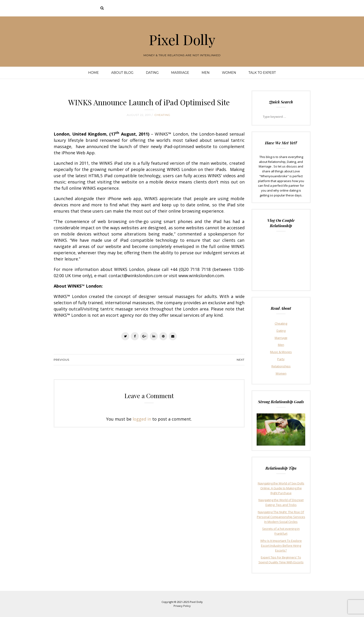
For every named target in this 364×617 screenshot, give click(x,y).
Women (229, 73)
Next (240, 360)
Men (205, 73)
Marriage (180, 73)
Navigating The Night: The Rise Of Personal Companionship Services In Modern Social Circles (281, 517)
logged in (142, 419)
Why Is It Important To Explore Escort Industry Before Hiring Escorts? (281, 546)
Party (281, 359)
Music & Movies (281, 352)
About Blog (122, 73)
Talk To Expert (262, 73)
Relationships (281, 366)
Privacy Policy (182, 606)
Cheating (162, 115)
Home (93, 73)
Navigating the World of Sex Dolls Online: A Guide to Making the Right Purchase (281, 488)
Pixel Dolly (182, 39)
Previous (62, 360)
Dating (152, 73)
